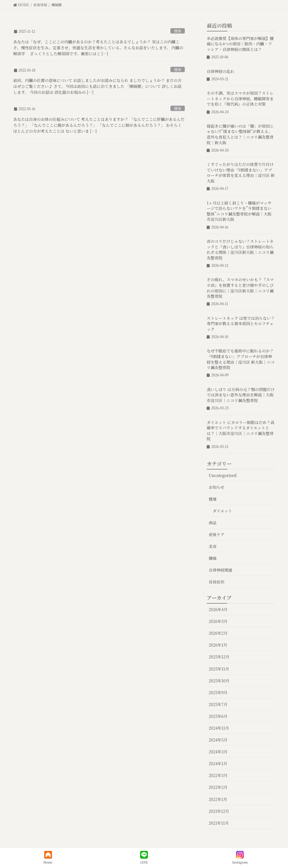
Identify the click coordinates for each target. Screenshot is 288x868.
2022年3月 (218, 775)
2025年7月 (218, 704)
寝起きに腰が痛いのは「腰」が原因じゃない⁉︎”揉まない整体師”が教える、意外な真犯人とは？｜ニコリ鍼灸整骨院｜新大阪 (240, 134)
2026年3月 (218, 621)
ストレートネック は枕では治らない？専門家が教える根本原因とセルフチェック (241, 324)
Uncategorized (223, 475)
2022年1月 (218, 799)
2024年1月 (218, 763)
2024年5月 (218, 740)
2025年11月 (219, 669)
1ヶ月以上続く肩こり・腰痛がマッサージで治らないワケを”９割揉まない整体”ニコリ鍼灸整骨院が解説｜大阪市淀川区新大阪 (239, 211)
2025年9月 (218, 692)
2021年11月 (219, 823)
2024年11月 (219, 728)
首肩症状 (217, 582)
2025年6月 (218, 716)
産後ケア (217, 534)
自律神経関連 (220, 570)
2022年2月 (218, 787)
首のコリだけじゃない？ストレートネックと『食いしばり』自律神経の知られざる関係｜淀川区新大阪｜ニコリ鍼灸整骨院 (240, 249)
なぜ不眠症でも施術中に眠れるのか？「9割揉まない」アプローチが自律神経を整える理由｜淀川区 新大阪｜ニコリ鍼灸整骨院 (241, 359)
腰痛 (213, 558)
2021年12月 (219, 811)
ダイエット (222, 511)
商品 (213, 523)
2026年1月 (218, 645)
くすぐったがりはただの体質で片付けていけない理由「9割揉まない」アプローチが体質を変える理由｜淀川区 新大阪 (241, 173)
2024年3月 (218, 752)
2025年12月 (219, 657)
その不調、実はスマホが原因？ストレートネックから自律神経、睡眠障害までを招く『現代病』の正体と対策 (240, 98)
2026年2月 (218, 633)
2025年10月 (219, 681)
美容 (213, 546)
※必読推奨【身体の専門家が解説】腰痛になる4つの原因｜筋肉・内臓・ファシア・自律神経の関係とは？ (240, 44)
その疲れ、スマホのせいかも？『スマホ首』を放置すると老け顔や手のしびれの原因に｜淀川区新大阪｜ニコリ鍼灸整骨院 (240, 288)
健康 (178, 31)
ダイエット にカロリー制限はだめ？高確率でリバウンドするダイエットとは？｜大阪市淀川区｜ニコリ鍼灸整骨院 (240, 431)
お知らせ (217, 487)
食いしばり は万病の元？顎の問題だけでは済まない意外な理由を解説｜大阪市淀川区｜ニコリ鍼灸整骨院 (241, 395)
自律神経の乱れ (220, 71)
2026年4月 (218, 609)
